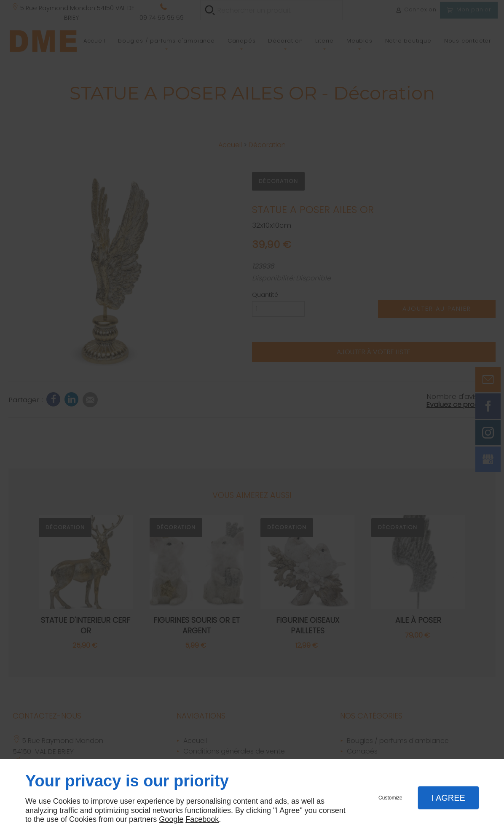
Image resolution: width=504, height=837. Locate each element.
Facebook (202, 819)
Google (171, 819)
